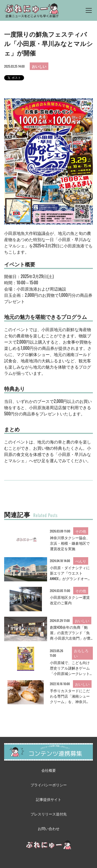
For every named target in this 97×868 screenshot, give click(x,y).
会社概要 (49, 770)
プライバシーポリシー (49, 785)
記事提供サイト (49, 799)
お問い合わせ (49, 828)
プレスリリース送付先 (49, 814)
